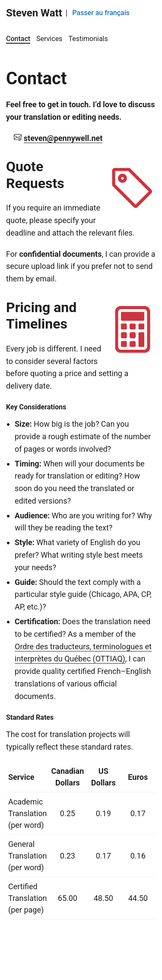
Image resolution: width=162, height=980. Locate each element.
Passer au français (101, 13)
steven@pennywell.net (63, 138)
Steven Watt (34, 13)
